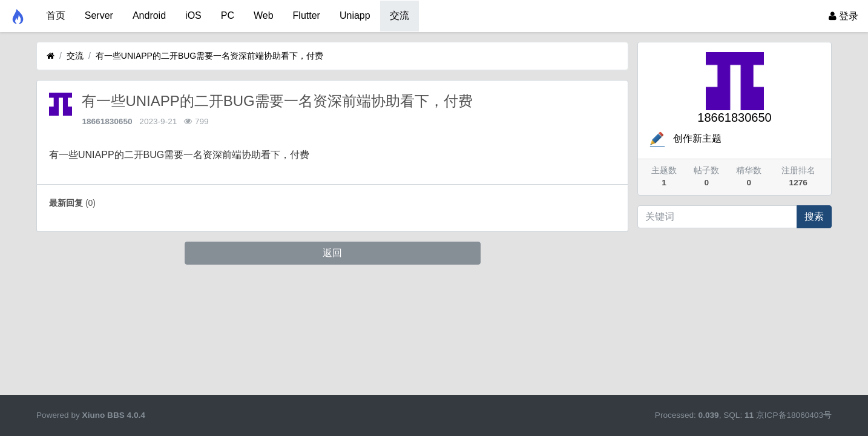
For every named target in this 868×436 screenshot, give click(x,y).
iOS (193, 15)
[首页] (51, 56)
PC (228, 15)
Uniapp (355, 15)
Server (99, 15)
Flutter (307, 15)
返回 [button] (332, 253)
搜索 (814, 216)
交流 (399, 15)
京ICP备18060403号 (794, 415)
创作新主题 (685, 138)
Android (149, 15)
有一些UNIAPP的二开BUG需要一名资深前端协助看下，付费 (209, 56)
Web (264, 15)
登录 (843, 16)
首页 (56, 15)
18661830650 (107, 121)
